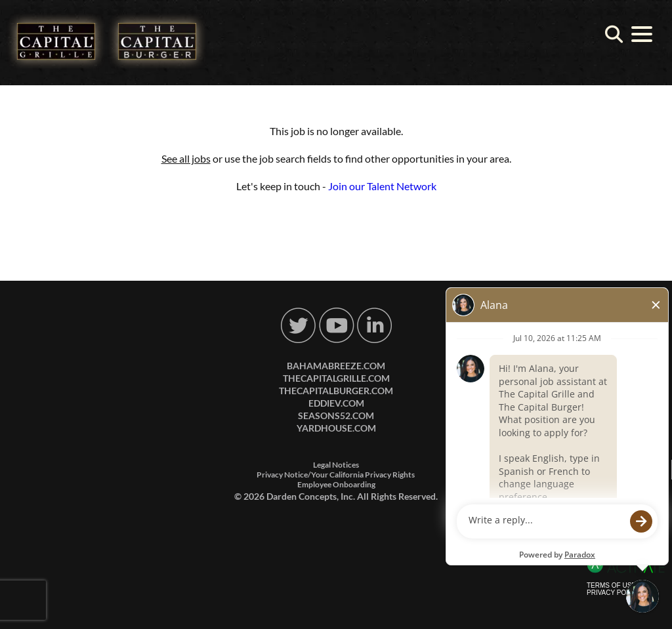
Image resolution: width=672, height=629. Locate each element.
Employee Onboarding (336, 484)
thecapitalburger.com (336, 391)
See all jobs (186, 158)
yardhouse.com (336, 428)
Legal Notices (336, 465)
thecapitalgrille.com (336, 378)
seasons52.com (336, 416)
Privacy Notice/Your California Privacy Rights (336, 475)
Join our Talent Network (382, 186)
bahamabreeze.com (336, 366)
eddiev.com (336, 403)
